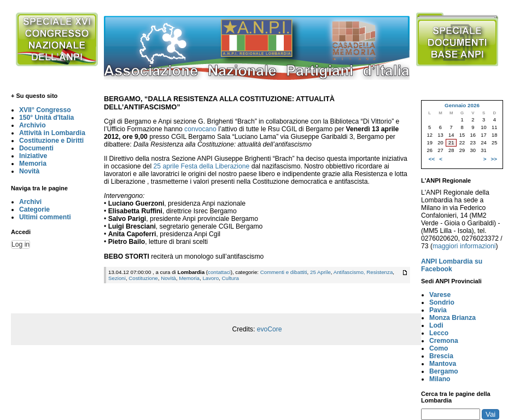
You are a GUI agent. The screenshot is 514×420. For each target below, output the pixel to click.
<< (432, 159)
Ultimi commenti (45, 217)
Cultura (230, 278)
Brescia (441, 356)
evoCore (270, 329)
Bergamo (444, 371)
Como (439, 348)
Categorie (34, 209)
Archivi (30, 202)
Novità (29, 171)
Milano (440, 379)
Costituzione (143, 278)
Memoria (33, 164)
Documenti (36, 148)
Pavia (438, 310)
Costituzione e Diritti (51, 141)
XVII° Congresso (45, 110)
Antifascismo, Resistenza (363, 272)
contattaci (219, 272)
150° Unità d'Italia (46, 118)
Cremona (444, 341)
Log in (21, 244)
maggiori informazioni (464, 246)
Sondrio (442, 302)
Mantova (443, 364)
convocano (200, 129)
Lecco (439, 333)
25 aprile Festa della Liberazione (202, 166)
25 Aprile (320, 272)
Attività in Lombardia (52, 133)
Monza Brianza (452, 318)
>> (494, 159)
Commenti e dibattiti (284, 272)
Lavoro (211, 278)
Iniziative (33, 156)
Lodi (436, 325)
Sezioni (117, 278)
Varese (440, 295)
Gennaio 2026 (462, 105)
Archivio (33, 125)
